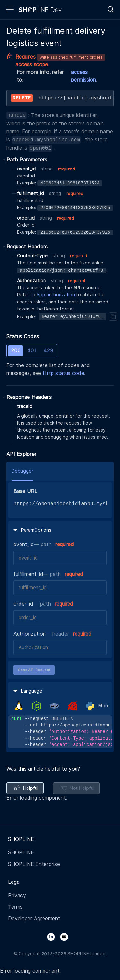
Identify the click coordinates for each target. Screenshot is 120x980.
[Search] (111, 10)
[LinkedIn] (54, 936)
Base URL (25, 491)
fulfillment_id (28, 574)
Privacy (17, 895)
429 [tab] (48, 351)
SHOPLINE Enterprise (34, 864)
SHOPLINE (21, 853)
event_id (24, 544)
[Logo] (42, 10)
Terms (15, 907)
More (104, 706)
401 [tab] (32, 351)
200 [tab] (16, 351)
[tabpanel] (60, 732)
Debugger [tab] (22, 471)
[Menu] (10, 10)
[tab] (19, 706)
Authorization (30, 634)
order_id (23, 604)
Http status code (63, 373)
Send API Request (34, 670)
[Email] (67, 936)
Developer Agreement (34, 918)
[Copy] (113, 317)
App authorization (56, 295)
